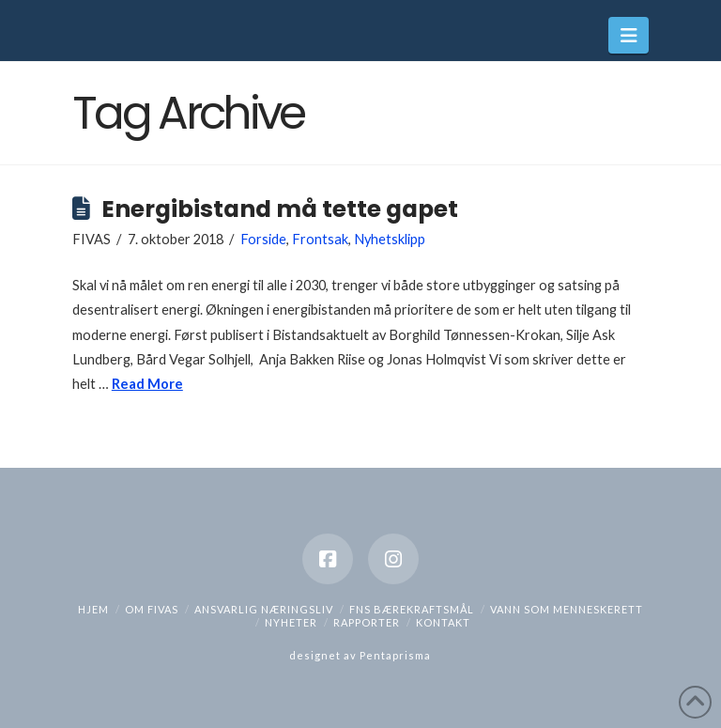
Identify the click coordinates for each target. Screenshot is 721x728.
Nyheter (291, 622)
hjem (93, 609)
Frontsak (320, 239)
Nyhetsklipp (390, 239)
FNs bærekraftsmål (412, 609)
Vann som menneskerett (567, 609)
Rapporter (367, 622)
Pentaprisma (395, 655)
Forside (263, 239)
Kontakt (443, 622)
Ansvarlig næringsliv (264, 609)
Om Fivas (152, 609)
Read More (147, 384)
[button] (629, 35)
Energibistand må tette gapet (280, 209)
